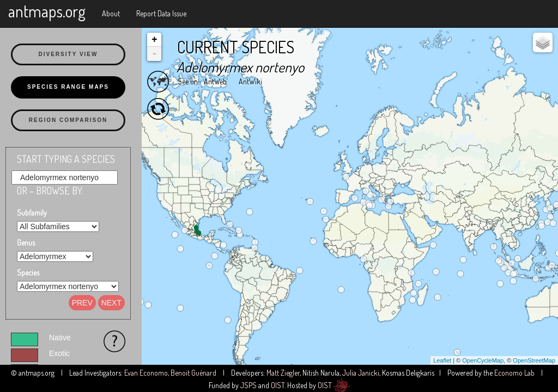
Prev (82, 303)
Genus (26, 243)
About (111, 13)
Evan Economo (146, 373)
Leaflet (442, 360)
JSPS (248, 385)
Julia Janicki (361, 373)
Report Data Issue (161, 13)
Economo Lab (514, 373)
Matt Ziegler (283, 373)
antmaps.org (47, 11)
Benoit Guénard (193, 373)
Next (111, 303)
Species (28, 272)
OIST (278, 385)
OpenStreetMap (534, 360)
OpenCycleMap (483, 360)
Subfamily (32, 213)
